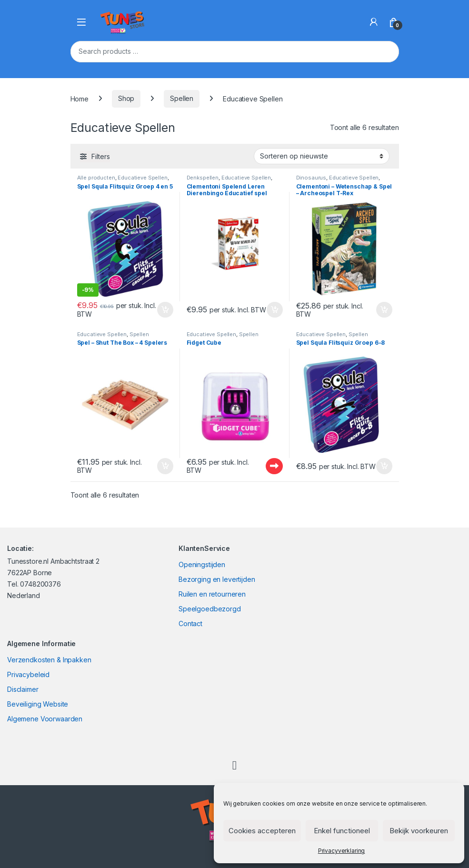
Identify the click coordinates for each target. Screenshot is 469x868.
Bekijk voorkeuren (419, 831)
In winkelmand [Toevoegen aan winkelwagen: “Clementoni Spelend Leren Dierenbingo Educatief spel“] (275, 310)
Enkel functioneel (342, 831)
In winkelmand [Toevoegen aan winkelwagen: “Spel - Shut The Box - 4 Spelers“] (165, 466)
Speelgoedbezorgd (210, 609)
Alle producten (96, 178)
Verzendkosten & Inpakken (49, 660)
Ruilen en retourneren (212, 594)
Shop (126, 98)
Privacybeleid (28, 674)
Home (80, 98)
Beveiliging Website (38, 704)
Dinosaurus (311, 178)
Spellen (182, 98)
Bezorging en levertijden (217, 579)
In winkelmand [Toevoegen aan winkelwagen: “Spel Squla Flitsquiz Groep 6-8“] (384, 466)
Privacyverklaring (342, 851)
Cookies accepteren (262, 831)
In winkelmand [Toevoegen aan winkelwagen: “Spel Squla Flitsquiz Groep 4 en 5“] (165, 310)
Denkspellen (203, 178)
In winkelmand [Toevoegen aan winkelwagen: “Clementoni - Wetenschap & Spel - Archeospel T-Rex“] (384, 310)
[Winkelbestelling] (322, 156)
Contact (190, 624)
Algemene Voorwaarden (45, 719)
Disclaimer (23, 689)
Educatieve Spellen (142, 178)
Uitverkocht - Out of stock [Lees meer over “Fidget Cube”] (274, 466)
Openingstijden (202, 564)
